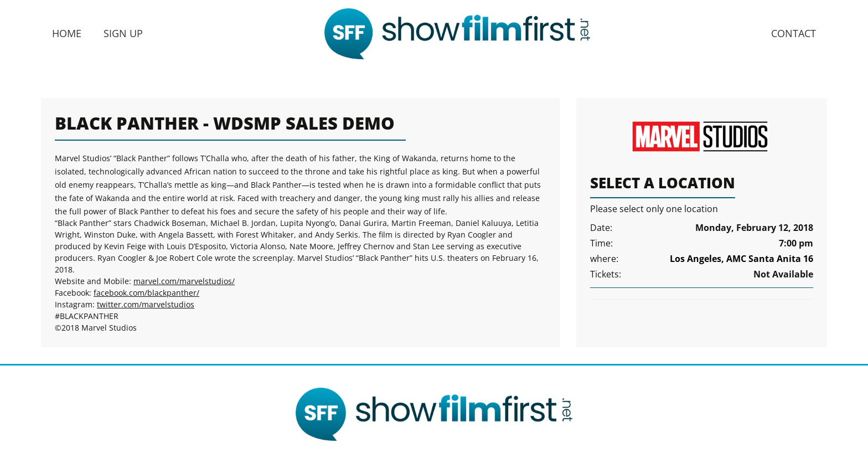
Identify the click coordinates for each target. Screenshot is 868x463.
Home (67, 33)
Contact (794, 33)
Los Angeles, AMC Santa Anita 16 (742, 259)
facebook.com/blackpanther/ (146, 293)
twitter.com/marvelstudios (146, 304)
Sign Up (123, 33)
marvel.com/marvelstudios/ (184, 281)
